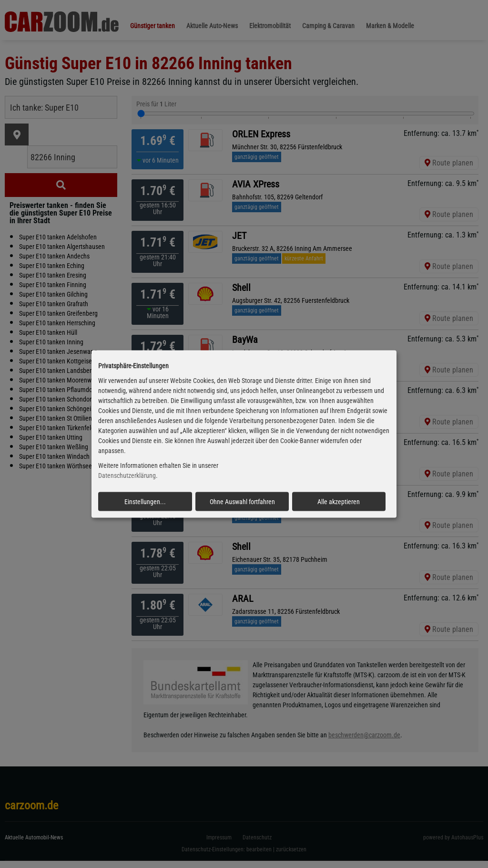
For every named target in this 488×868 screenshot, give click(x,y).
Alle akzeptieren (339, 501)
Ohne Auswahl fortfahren (242, 501)
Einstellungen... (145, 501)
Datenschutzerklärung (127, 475)
